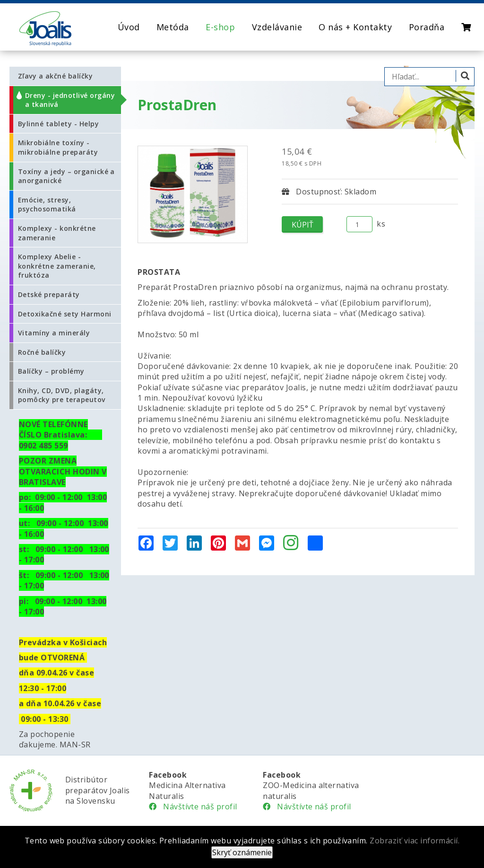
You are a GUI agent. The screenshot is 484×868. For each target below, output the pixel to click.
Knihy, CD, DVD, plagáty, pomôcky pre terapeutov (62, 395)
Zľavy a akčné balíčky (55, 76)
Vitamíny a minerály (54, 333)
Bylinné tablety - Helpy (58, 124)
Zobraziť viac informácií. (415, 841)
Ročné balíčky (42, 352)
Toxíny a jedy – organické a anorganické (66, 176)
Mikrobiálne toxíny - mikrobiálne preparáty (58, 147)
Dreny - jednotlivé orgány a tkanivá (70, 100)
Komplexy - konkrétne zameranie (57, 233)
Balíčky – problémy (51, 371)
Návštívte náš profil (193, 807)
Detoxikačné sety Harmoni (65, 314)
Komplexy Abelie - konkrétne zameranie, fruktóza (57, 266)
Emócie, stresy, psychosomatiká (47, 205)
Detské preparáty (49, 294)
